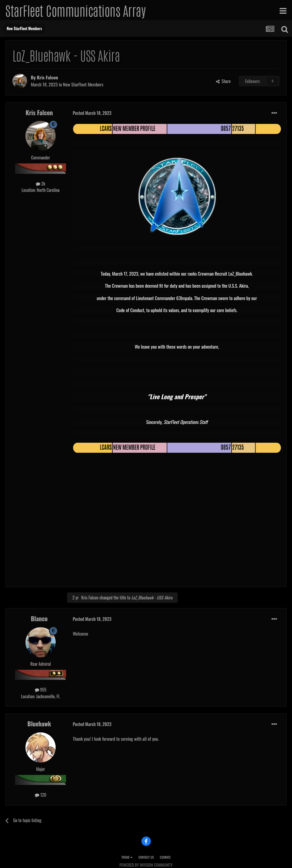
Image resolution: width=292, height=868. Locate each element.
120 (41, 795)
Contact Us (146, 857)
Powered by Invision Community (146, 865)
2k (41, 184)
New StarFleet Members (83, 84)
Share (223, 81)
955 (41, 690)
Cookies (165, 857)
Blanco (39, 619)
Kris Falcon (47, 77)
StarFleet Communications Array (75, 10)
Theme (127, 857)
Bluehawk (39, 724)
